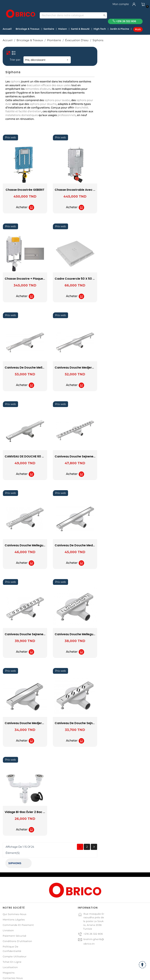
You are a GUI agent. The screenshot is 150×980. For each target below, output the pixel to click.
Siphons (12, 51)
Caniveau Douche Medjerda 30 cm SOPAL (86, 723)
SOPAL (26, 101)
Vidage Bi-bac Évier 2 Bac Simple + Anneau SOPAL (91, 812)
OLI (26, 97)
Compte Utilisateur (15, 942)
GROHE (26, 87)
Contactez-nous (13, 964)
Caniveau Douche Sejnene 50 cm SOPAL (84, 634)
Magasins (9, 959)
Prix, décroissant (97, 60)
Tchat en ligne (12, 948)
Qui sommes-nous (15, 900)
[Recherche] (73, 15)
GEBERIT (26, 82)
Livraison (8, 916)
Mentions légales (14, 906)
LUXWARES (26, 92)
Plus (138, 29)
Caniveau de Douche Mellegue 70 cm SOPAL (87, 368)
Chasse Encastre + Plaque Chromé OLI (83, 279)
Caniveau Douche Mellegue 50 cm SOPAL (85, 545)
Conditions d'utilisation (17, 927)
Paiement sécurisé (14, 922)
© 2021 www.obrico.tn (75, 975)
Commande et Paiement (18, 911)
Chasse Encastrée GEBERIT (75, 190)
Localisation (10, 953)
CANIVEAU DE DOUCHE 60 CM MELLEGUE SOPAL (88, 456)
